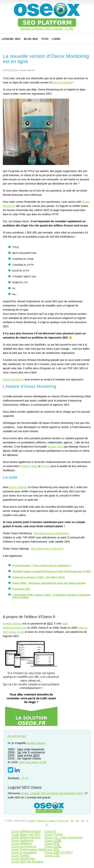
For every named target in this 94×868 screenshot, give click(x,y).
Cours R (50, 831)
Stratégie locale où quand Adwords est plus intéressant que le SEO (52, 571)
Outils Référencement (26, 837)
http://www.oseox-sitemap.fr (47, 549)
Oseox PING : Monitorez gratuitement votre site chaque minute (49, 583)
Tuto (45, 39)
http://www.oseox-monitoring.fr (51, 533)
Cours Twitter (20, 856)
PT (47, 825)
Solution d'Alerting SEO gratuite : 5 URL (47, 29)
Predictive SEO (21, 589)
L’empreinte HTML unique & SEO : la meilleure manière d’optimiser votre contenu (51, 596)
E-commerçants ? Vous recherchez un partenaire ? (42, 565)
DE (77, 821)
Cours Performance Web (28, 850)
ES (83, 821)
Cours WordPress (23, 859)
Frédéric (25, 466)
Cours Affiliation (22, 843)
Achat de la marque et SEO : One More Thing (38, 577)
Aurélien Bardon (12, 624)
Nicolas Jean (55, 447)
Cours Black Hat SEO (26, 834)
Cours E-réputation (24, 853)
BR (72, 821)
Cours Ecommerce (24, 846)
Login (56, 39)
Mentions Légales (47, 821)
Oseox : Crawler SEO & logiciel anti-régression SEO (52, 793)
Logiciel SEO (11, 39)
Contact (32, 821)
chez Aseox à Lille (33, 762)
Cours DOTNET (59, 853)
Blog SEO (31, 39)
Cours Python (54, 834)
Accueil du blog (17, 736)
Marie (34, 466)
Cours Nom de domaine (27, 862)
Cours (53, 840)
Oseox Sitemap (19, 487)
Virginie (46, 466)
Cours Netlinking (22, 840)
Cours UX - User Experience (64, 837)
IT (87, 821)
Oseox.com (63, 821)
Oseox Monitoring (62, 82)
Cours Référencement (26, 831)
